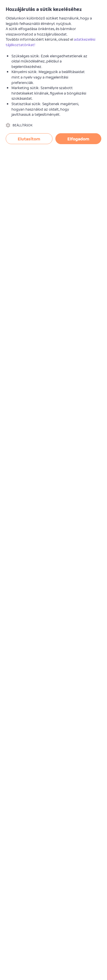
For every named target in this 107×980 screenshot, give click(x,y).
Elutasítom (29, 139)
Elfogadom (78, 139)
